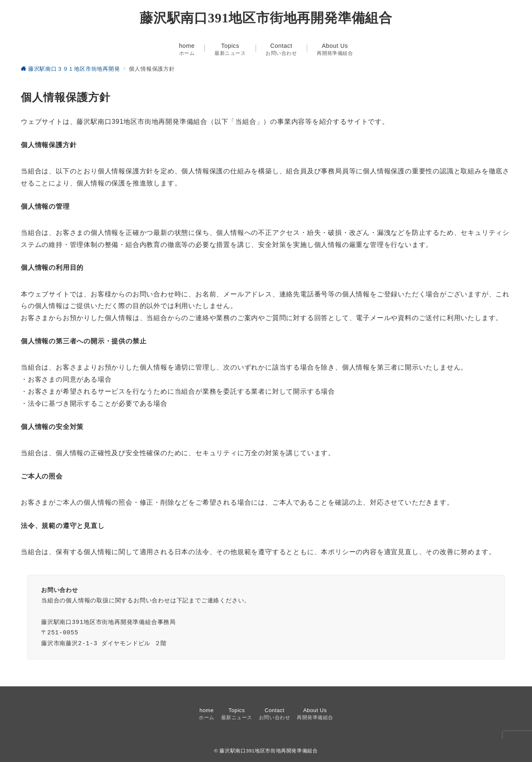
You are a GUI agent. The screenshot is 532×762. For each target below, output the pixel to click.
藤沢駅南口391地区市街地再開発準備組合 (266, 18)
